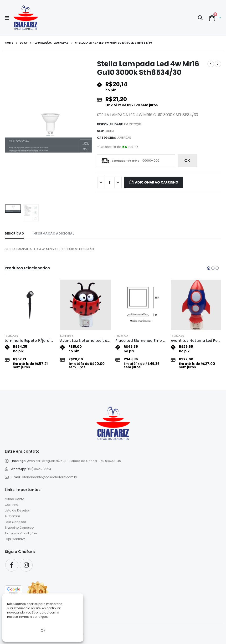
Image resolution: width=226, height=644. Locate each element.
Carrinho (12, 505)
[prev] (211, 64)
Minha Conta (15, 499)
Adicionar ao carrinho (157, 182)
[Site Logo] (26, 18)
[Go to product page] (30, 305)
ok (187, 161)
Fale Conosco (15, 522)
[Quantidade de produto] (109, 182)
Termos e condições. (34, 617)
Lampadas (124, 138)
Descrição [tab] (14, 233)
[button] (9, 18)
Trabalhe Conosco (19, 528)
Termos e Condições (21, 533)
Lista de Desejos (17, 510)
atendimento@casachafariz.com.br (50, 477)
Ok (43, 630)
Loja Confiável (16, 539)
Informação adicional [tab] (53, 233)
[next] (218, 64)
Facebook (12, 565)
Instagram (26, 565)
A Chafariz (13, 516)
